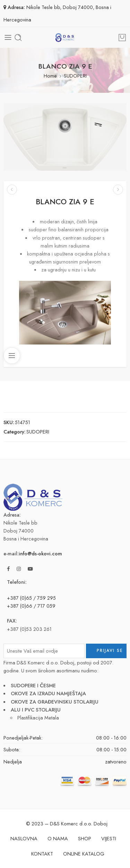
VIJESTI (109, 838)
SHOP (85, 838)
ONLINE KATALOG (84, 854)
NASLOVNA (24, 838)
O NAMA (58, 838)
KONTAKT (42, 854)
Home (50, 76)
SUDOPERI (75, 76)
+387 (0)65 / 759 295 (31, 598)
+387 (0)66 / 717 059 (31, 606)
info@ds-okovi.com (40, 553)
